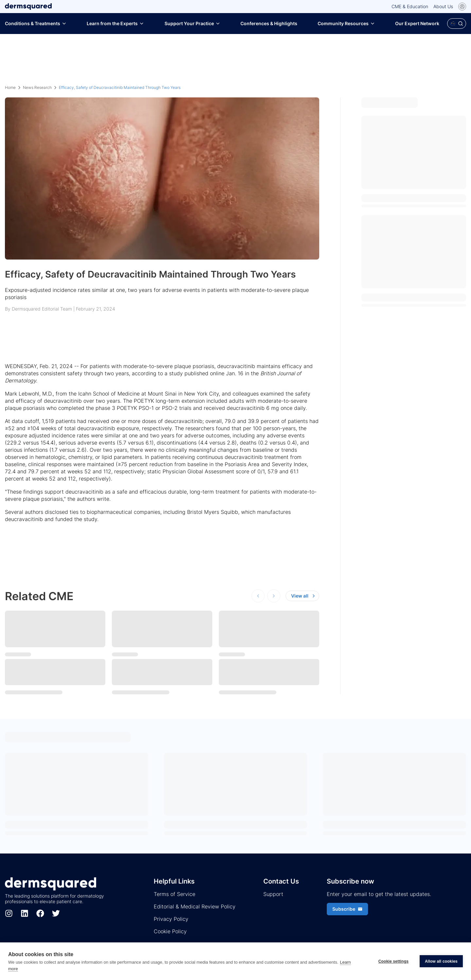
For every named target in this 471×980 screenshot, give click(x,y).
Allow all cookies (441, 961)
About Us (443, 6)
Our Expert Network (417, 23)
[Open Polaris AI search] (457, 24)
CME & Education (410, 6)
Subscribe (347, 909)
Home (10, 87)
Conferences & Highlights (269, 23)
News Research (37, 87)
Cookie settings (393, 961)
